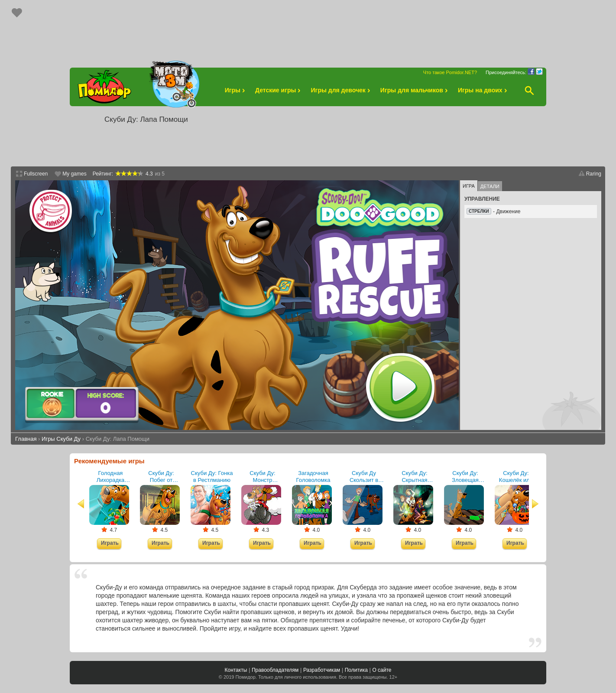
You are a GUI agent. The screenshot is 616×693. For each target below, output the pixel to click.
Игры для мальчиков (415, 90)
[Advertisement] (308, 29)
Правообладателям (275, 670)
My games (74, 174)
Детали (490, 186)
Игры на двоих (484, 90)
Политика (356, 670)
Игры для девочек (341, 90)
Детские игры (279, 90)
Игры (236, 90)
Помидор (245, 677)
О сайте (382, 670)
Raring (594, 174)
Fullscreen (36, 174)
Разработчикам (322, 670)
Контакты (236, 670)
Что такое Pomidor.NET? (450, 72)
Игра (469, 186)
